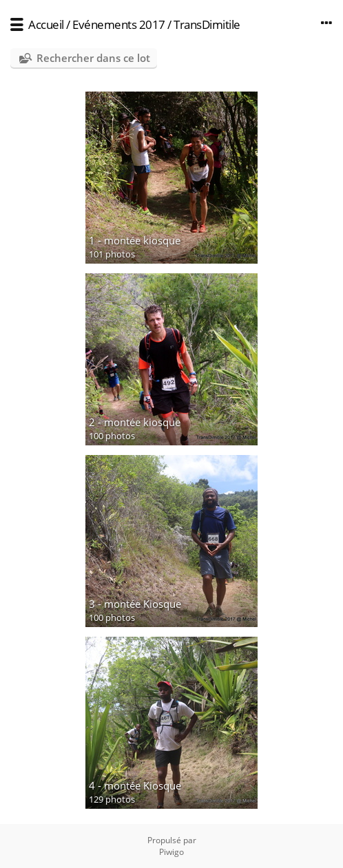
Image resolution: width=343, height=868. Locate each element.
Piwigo (171, 852)
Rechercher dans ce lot (93, 58)
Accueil (46, 24)
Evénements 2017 (119, 24)
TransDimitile (207, 24)
